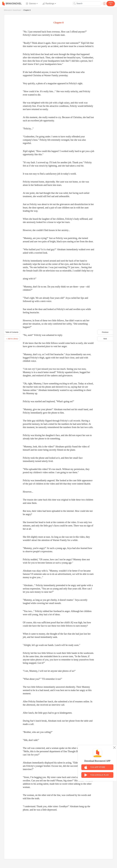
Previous (105, 332)
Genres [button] (31, 4)
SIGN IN (111, 3)
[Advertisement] (59, 832)
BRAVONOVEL (12, 4)
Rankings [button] (48, 4)
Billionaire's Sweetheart (12, 10)
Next (105, 339)
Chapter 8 (27, 10)
